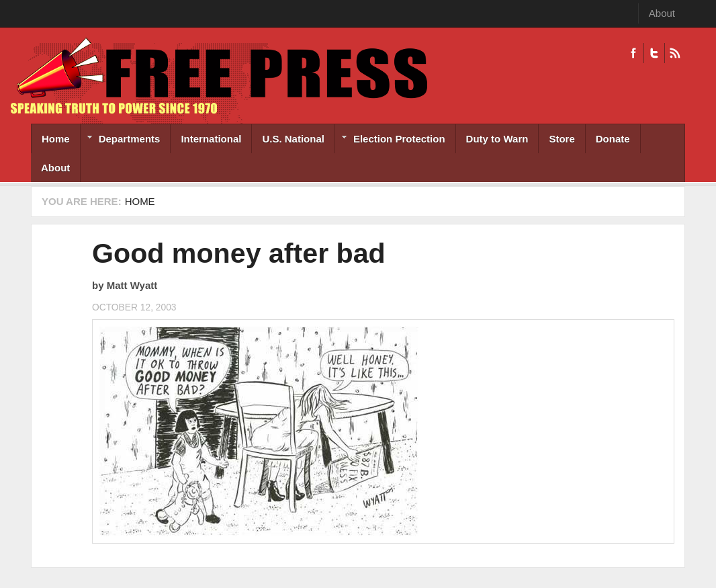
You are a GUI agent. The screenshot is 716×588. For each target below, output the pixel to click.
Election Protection (390, 140)
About (662, 13)
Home (56, 139)
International (211, 139)
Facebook (633, 53)
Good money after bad (239, 253)
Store (562, 139)
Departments (121, 140)
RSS (675, 53)
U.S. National (293, 139)
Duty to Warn (497, 139)
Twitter (654, 53)
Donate (613, 139)
